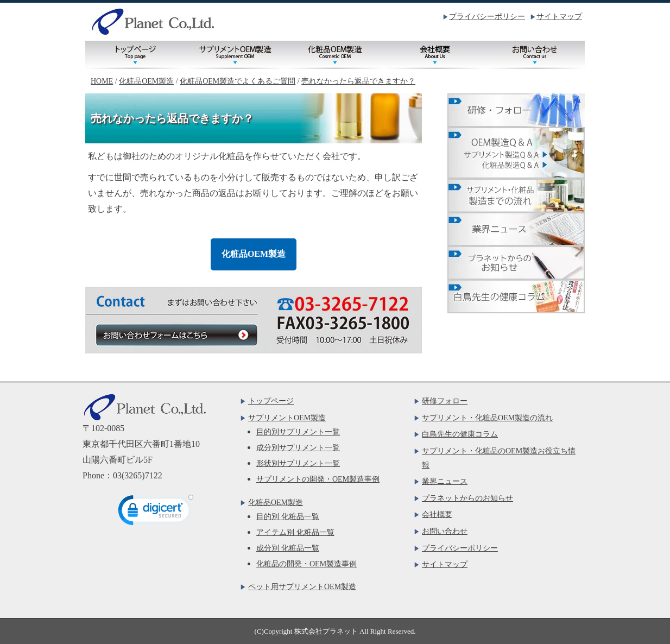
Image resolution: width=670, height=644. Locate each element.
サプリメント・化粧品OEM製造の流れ (487, 418)
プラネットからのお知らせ (467, 498)
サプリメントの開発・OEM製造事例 (318, 479)
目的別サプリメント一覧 (298, 432)
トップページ (135, 55)
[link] (156, 513)
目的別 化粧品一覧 (288, 517)
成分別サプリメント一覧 (298, 448)
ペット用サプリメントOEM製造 (302, 587)
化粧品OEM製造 (335, 55)
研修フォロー (445, 401)
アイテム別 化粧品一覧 (295, 532)
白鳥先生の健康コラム (460, 434)
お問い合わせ (535, 55)
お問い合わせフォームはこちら (176, 335)
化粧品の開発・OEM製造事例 (306, 564)
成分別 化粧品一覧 (288, 548)
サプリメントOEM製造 (235, 55)
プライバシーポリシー (487, 17)
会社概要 (435, 55)
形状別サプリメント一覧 (298, 463)
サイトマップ (559, 17)
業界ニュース (445, 481)
